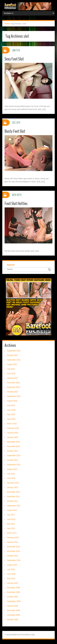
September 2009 (14, 601)
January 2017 (13, 378)
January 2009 (13, 606)
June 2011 (11, 519)
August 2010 (12, 565)
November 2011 (13, 497)
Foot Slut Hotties (16, 204)
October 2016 (13, 392)
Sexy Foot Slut (14, 59)
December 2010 (13, 547)
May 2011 (11, 524)
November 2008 (13, 615)
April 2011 (11, 528)
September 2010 (14, 560)
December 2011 (13, 492)
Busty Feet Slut (15, 131)
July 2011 (11, 515)
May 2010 (11, 579)
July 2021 (11, 369)
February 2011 (13, 538)
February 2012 (13, 483)
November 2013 (13, 446)
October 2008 (13, 620)
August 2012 (12, 469)
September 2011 (14, 506)
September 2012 (14, 465)
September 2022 (14, 351)
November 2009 (13, 592)
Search (11, 265)
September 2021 (14, 360)
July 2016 (11, 405)
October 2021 (13, 355)
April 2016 (11, 419)
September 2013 (14, 456)
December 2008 (13, 610)
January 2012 (13, 487)
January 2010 (13, 583)
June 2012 (11, 478)
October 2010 (13, 556)
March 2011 (12, 533)
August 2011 (12, 510)
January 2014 (13, 437)
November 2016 (13, 387)
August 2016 (12, 401)
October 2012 (13, 460)
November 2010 (13, 551)
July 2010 (11, 569)
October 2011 (13, 501)
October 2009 (13, 597)
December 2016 (13, 383)
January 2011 (13, 542)
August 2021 (12, 364)
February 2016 (13, 428)
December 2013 (13, 442)
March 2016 (12, 424)
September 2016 (14, 396)
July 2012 (11, 474)
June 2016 (11, 410)
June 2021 (11, 374)
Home (7, 24)
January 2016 (13, 433)
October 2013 (13, 451)
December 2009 (13, 588)
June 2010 (11, 574)
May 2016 (11, 415)
